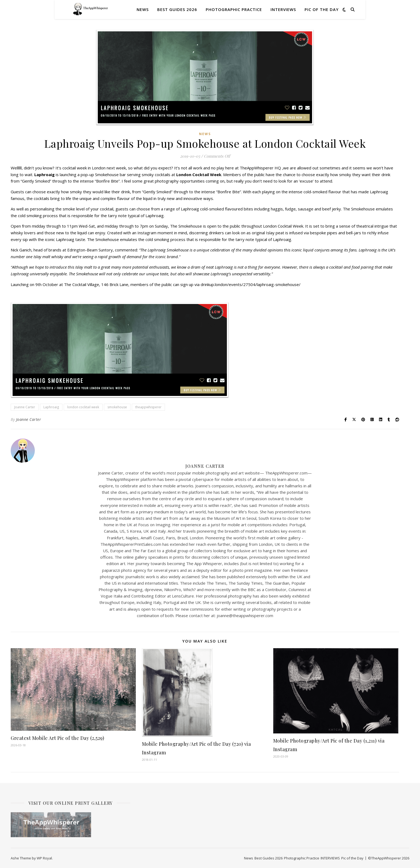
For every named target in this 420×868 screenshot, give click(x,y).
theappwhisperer (148, 407)
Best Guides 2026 (177, 9)
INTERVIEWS (283, 9)
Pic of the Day (322, 9)
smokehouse (117, 407)
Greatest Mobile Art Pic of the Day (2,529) (57, 738)
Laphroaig (51, 407)
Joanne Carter (25, 407)
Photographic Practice (234, 9)
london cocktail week (83, 407)
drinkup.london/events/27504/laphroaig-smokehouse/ (251, 284)
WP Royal (44, 858)
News (143, 9)
